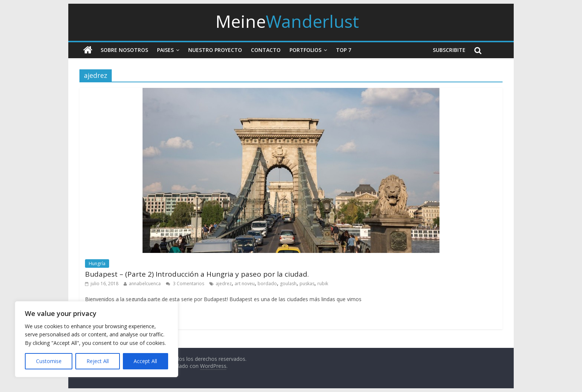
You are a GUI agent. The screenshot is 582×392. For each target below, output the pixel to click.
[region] (97, 339)
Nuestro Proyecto (215, 50)
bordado (267, 284)
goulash (288, 284)
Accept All (145, 361)
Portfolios (305, 50)
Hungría (97, 263)
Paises (165, 50)
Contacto (266, 50)
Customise (49, 361)
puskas (307, 284)
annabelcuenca (145, 284)
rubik (323, 284)
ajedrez (224, 284)
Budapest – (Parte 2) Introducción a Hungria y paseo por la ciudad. (197, 274)
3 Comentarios (185, 284)
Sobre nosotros (124, 50)
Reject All (98, 361)
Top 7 (344, 50)
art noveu (245, 284)
